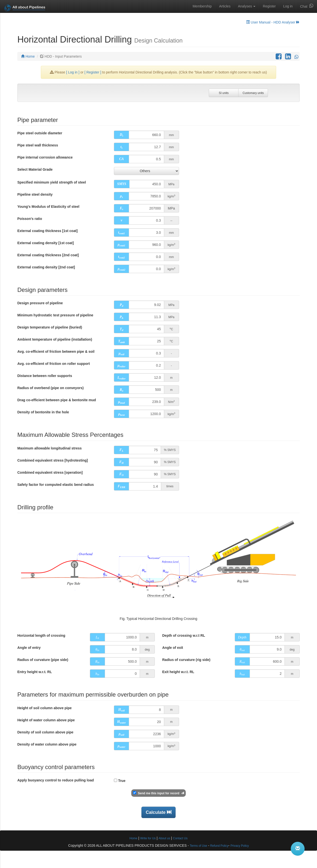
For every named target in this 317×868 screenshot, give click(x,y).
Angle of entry (29, 648)
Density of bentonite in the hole (43, 412)
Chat (307, 6)
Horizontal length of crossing (41, 635)
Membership (202, 6)
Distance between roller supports (45, 376)
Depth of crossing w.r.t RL (184, 635)
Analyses (247, 6)
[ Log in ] (73, 72)
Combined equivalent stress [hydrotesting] (53, 460)
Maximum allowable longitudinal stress (50, 448)
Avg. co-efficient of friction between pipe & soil (56, 352)
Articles (225, 6)
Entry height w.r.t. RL (35, 672)
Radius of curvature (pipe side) (43, 660)
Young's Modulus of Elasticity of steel (48, 207)
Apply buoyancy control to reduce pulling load (56, 780)
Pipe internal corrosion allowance (45, 157)
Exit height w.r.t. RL (178, 672)
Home (28, 56)
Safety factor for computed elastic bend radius (56, 485)
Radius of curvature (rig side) (186, 660)
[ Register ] (93, 72)
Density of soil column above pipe (45, 732)
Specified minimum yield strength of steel (52, 182)
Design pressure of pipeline (40, 303)
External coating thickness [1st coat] (48, 231)
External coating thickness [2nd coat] (48, 255)
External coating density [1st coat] (46, 243)
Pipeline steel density (35, 194)
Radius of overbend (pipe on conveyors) (51, 388)
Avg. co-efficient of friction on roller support (54, 364)
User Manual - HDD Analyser (273, 22)
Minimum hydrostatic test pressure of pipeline (55, 315)
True (122, 781)
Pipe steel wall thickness (38, 145)
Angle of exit (173, 648)
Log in (288, 6)
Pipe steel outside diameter (40, 133)
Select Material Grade (35, 169)
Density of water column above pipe (47, 744)
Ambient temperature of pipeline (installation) (55, 339)
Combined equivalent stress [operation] (50, 472)
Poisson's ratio (30, 219)
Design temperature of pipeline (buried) (50, 327)
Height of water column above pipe (46, 720)
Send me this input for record (158, 793)
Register (269, 6)
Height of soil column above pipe (44, 708)
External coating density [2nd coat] (46, 267)
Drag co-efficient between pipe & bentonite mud (57, 400)
